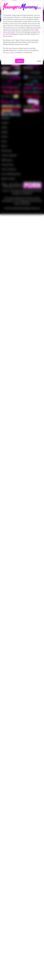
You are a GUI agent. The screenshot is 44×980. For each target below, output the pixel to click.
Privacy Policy (10, 52)
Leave (39, 61)
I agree (20, 61)
